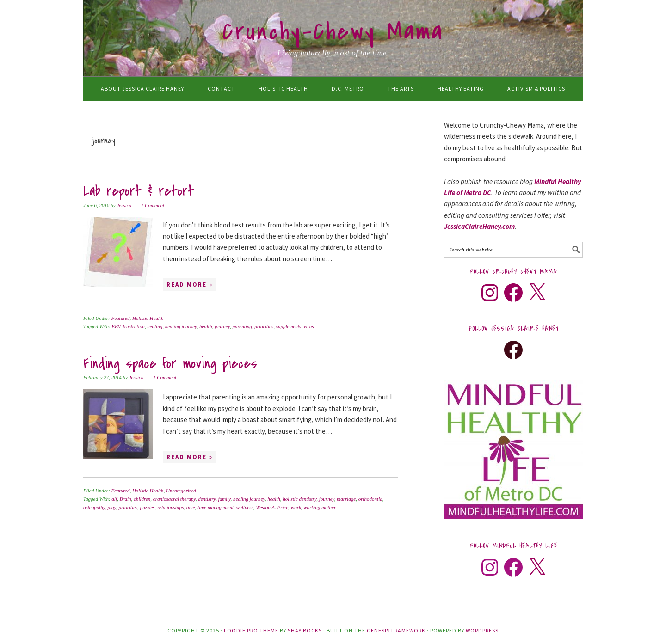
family (225, 499)
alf (114, 499)
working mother (320, 507)
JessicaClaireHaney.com (479, 226)
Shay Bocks (305, 630)
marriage (346, 499)
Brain (125, 499)
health (206, 326)
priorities (264, 326)
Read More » (190, 285)
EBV (116, 326)
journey (222, 326)
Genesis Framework (396, 630)
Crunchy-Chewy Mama (333, 32)
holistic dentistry (299, 499)
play (112, 507)
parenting (242, 326)
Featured (120, 318)
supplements (289, 326)
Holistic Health (148, 318)
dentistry (207, 499)
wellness (245, 507)
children (142, 499)
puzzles (148, 507)
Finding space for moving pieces (170, 364)
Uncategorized (181, 491)
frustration (134, 326)
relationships (170, 507)
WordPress (482, 630)
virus (309, 326)
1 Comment (153, 205)
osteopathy (94, 507)
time (191, 507)
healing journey (181, 326)
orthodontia (370, 499)
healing (155, 326)
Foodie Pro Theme (251, 630)
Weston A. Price (272, 507)
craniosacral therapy (174, 499)
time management (216, 507)
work (296, 507)
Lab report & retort (139, 191)
